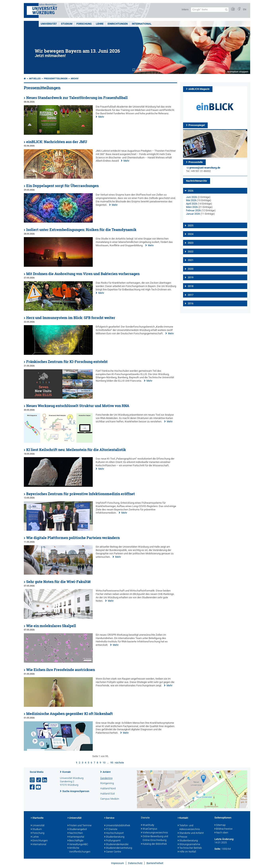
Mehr (101, 117)
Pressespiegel (197, 125)
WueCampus (149, 829)
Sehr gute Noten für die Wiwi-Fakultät (58, 582)
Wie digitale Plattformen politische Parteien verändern (73, 538)
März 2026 (192, 207)
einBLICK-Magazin (199, 89)
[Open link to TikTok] (39, 780)
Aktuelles (35, 79)
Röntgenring (107, 783)
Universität (49, 24)
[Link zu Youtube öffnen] (39, 787)
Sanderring (106, 778)
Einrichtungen (118, 24)
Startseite (37, 818)
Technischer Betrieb (190, 848)
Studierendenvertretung (118, 848)
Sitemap (220, 825)
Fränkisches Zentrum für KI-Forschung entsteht (67, 362)
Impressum (117, 863)
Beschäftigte (75, 841)
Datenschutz (135, 863)
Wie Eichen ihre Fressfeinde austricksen (61, 670)
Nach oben (221, 833)
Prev (31, 47)
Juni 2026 (192, 197)
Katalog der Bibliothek (154, 844)
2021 (191, 260)
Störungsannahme (189, 845)
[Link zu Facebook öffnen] (33, 787)
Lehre (100, 24)
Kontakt (67, 772)
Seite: (218, 849)
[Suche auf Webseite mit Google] (210, 10)
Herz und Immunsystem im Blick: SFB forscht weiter (71, 318)
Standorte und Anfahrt (191, 833)
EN (245, 9)
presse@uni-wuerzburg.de (205, 168)
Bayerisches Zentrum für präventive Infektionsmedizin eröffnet (81, 494)
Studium (67, 24)
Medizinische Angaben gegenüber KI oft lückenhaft (69, 714)
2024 (191, 234)
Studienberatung (114, 837)
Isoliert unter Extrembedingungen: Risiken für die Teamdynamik (81, 230)
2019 (191, 277)
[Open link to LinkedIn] (45, 780)
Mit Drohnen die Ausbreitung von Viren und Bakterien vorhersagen (83, 274)
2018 (191, 286)
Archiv (75, 79)
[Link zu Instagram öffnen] (33, 780)
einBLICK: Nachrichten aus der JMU (57, 142)
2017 (191, 295)
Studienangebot (77, 829)
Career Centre (113, 852)
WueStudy (148, 825)
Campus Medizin (110, 799)
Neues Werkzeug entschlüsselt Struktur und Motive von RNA (78, 406)
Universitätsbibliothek (117, 826)
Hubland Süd (107, 794)
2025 (191, 226)
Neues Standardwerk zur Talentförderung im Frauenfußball (77, 98)
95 (112, 763)
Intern (185, 9)
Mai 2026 (191, 200)
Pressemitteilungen (56, 79)
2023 (191, 243)
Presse (182, 837)
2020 (191, 269)
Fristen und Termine (80, 826)
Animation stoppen (238, 72)
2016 (191, 304)
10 (104, 763)
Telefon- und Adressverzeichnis (189, 828)
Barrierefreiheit (155, 863)
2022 (191, 252)
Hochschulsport (114, 833)
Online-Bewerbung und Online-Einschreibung (154, 838)
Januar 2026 (193, 214)
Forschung (84, 24)
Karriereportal (76, 837)
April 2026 (192, 204)
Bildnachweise (223, 829)
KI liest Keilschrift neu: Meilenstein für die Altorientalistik (76, 450)
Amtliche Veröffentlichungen (79, 850)
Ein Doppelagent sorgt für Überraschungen (62, 186)
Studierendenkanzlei (116, 845)
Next (243, 47)
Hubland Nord (108, 788)
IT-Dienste (111, 829)
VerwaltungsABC (78, 845)
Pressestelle (196, 162)
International (142, 24)
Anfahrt (107, 772)
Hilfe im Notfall (187, 852)
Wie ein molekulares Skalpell (51, 626)
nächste (119, 763)
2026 (191, 191)
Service (109, 818)
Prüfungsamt (112, 841)
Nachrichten (75, 833)
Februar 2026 (193, 210)
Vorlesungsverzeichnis (154, 833)
